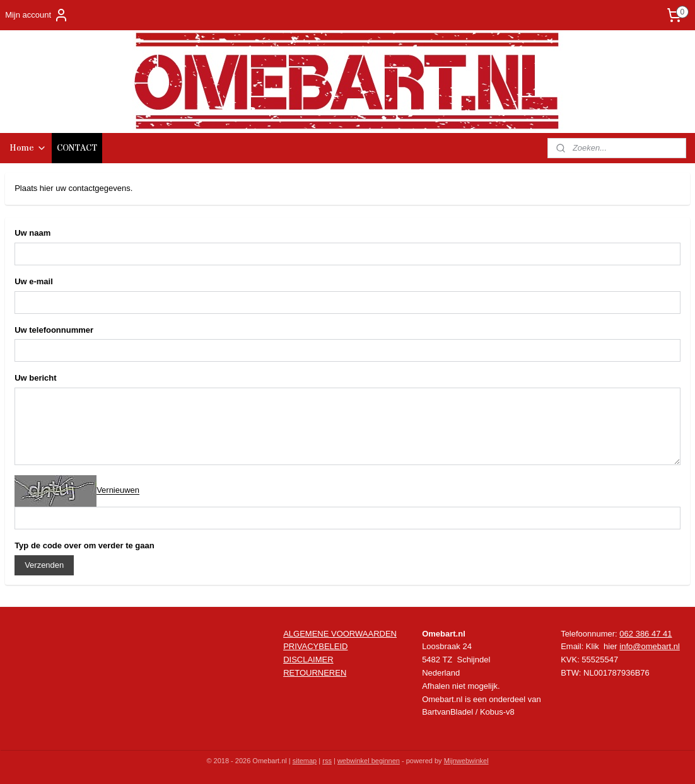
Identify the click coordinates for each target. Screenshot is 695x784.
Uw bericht (35, 378)
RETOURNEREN (315, 673)
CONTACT (77, 148)
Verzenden (44, 565)
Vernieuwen (118, 491)
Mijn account (37, 15)
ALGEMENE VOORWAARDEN (340, 634)
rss (327, 761)
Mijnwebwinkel (466, 761)
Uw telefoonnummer (54, 330)
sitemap (305, 761)
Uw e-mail (34, 281)
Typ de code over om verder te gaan (85, 545)
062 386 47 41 (645, 634)
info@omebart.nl (650, 646)
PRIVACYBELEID (315, 646)
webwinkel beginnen (369, 761)
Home (28, 148)
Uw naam (32, 233)
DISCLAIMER (308, 660)
